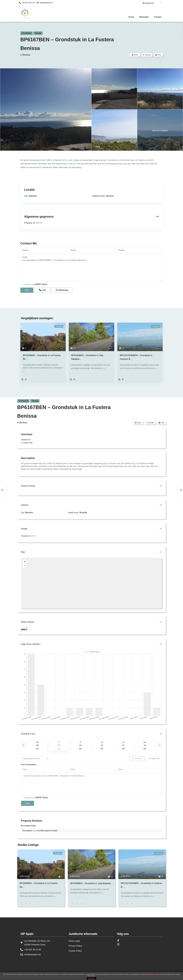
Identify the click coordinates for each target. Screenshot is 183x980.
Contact (158, 17)
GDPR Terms (41, 284)
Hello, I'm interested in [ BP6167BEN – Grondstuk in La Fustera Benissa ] (91, 268)
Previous (24, 745)
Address (25, 505)
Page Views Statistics (31, 644)
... (24, 371)
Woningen (144, 17)
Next (159, 745)
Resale (38, 33)
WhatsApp (62, 290)
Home (131, 17)
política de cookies (153, 974)
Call (42, 290)
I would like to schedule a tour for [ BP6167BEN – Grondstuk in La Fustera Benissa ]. (91, 784)
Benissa (26, 55)
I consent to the (35, 284)
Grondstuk (27, 33)
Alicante (110, 196)
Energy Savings (28, 486)
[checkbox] (21, 284)
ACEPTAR (91, 978)
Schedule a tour (28, 734)
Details (24, 529)
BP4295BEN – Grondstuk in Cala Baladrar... (91, 883)
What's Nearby (28, 622)
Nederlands (148, 3)
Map (23, 552)
